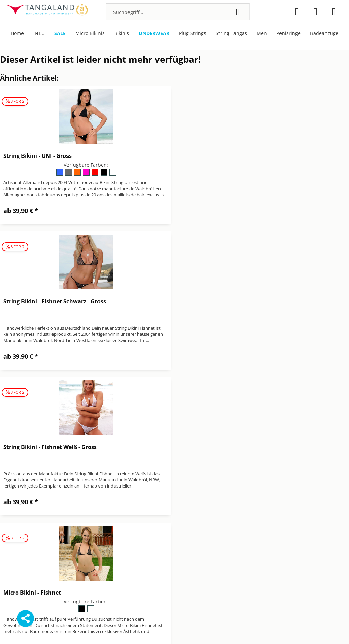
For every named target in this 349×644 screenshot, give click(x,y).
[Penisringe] (289, 34)
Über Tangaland (277, 539)
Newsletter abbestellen (201, 547)
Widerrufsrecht (192, 564)
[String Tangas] (231, 34)
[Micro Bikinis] (90, 34)
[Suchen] (238, 12)
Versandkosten (214, 628)
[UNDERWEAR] (154, 34)
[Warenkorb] (334, 12)
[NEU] (40, 34)
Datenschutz (189, 523)
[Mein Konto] (315, 12)
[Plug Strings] (193, 34)
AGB (179, 515)
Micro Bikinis (273, 523)
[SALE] (60, 34)
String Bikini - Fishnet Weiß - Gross (50, 301)
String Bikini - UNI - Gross (37, 156)
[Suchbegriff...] (178, 12)
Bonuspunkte (274, 515)
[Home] (17, 34)
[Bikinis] (122, 34)
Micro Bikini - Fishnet (210, 301)
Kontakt (183, 539)
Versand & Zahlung (196, 556)
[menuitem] (178, 12)
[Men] (262, 34)
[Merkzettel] (297, 12)
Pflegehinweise (275, 531)
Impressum (187, 531)
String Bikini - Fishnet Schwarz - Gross (233, 156)
